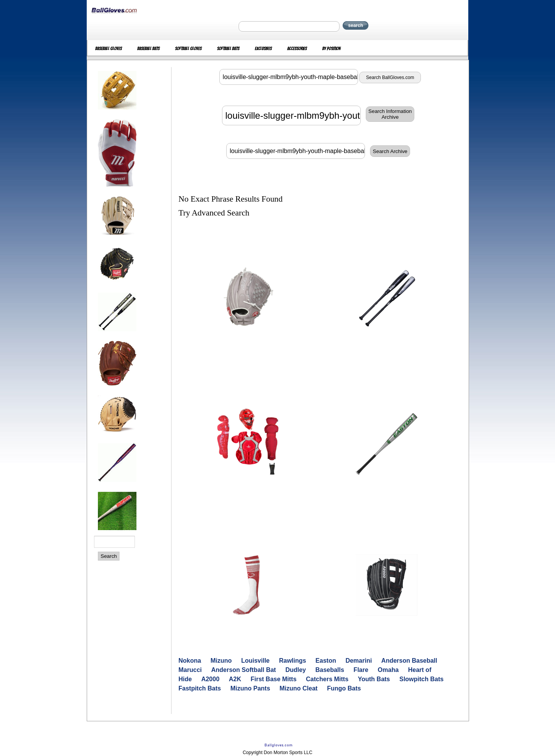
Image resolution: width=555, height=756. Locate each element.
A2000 (210, 679)
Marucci (190, 670)
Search (109, 556)
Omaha (388, 670)
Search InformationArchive (390, 114)
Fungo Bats (344, 688)
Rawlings (293, 661)
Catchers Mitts (327, 679)
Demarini (358, 661)
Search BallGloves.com (390, 77)
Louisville (256, 661)
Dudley (295, 670)
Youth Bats (374, 679)
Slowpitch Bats (421, 679)
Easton (326, 661)
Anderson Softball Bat (244, 670)
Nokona (190, 661)
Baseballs (330, 670)
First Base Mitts (273, 679)
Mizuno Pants (250, 688)
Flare (361, 670)
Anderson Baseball (409, 661)
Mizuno (221, 661)
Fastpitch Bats (200, 688)
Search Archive (390, 151)
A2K (235, 679)
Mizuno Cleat (299, 688)
